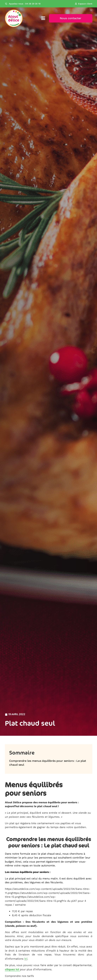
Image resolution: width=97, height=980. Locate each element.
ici (26, 959)
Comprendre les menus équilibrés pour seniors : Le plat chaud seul (48, 763)
